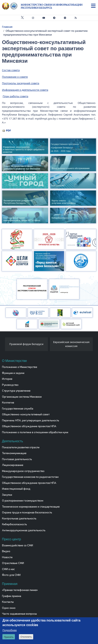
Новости (7, 557)
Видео (6, 551)
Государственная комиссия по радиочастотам (30, 477)
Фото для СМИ (11, 575)
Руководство (10, 385)
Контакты (8, 602)
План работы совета (15, 96)
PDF (9, 130)
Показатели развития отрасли (21, 447)
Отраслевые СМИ (13, 563)
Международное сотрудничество (23, 471)
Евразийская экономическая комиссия (71, 344)
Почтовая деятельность (17, 459)
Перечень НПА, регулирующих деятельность (31, 421)
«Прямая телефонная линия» (20, 590)
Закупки (7, 495)
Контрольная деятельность (19, 519)
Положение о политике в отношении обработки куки (35, 432)
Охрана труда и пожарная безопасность (27, 513)
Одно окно (9, 608)
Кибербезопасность (14, 524)
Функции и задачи (13, 373)
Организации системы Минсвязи (22, 397)
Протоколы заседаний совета (21, 83)
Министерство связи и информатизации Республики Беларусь (52, 6)
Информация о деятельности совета (25, 90)
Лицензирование (13, 465)
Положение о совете (15, 77)
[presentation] (4, 345)
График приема (12, 596)
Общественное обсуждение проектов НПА (29, 426)
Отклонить (26, 637)
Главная (7, 27)
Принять (9, 637)
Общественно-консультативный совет (26, 415)
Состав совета (11, 70)
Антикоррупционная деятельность (24, 530)
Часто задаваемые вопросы (19, 614)
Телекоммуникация (14, 453)
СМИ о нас (8, 569)
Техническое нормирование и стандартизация (31, 507)
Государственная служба (18, 409)
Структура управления (16, 391)
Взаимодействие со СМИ (18, 546)
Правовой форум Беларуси (26, 344)
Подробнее (10, 630)
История (7, 379)
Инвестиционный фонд (16, 489)
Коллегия (8, 403)
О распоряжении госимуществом (23, 501)
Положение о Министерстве (20, 367)
